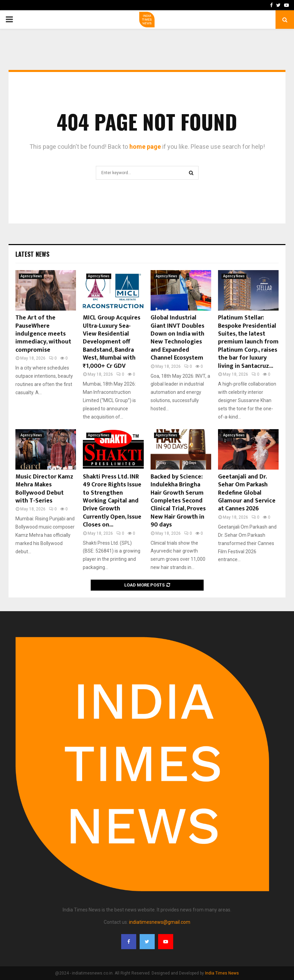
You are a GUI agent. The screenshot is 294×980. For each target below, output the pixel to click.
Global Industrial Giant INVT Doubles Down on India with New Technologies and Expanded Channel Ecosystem (177, 338)
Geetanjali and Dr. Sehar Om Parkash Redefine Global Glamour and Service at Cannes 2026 (247, 493)
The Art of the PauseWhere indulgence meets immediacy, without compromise (43, 334)
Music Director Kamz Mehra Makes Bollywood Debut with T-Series (44, 489)
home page (145, 147)
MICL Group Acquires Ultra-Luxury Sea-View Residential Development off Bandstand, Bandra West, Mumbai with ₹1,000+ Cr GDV (112, 342)
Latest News (32, 254)
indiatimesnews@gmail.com (160, 922)
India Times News (222, 973)
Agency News (31, 276)
